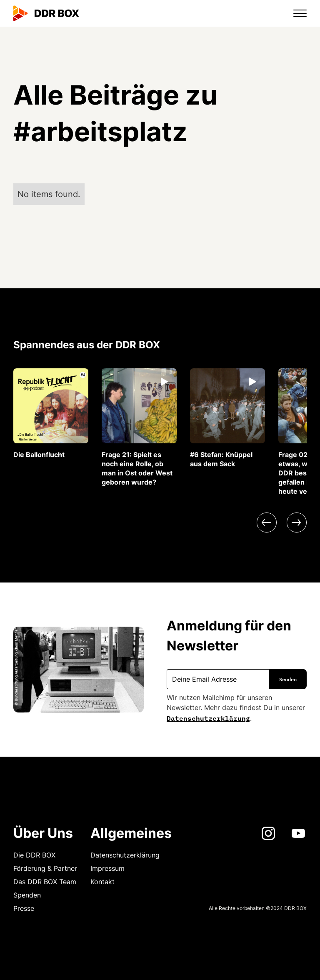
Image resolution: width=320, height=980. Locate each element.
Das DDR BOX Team (45, 882)
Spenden (27, 895)
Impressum (107, 868)
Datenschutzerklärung (208, 717)
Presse (24, 908)
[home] (46, 13)
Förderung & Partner (45, 868)
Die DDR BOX (34, 855)
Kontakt (102, 882)
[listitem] (51, 414)
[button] (295, 13)
